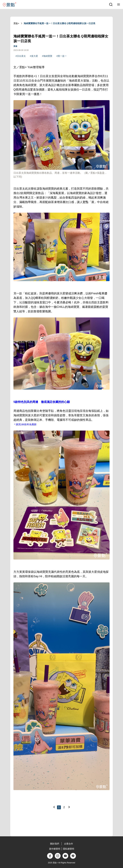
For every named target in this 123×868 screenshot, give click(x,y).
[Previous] (54, 807)
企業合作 (69, 844)
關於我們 (55, 844)
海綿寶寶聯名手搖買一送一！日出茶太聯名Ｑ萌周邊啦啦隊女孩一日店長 (59, 23)
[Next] (69, 807)
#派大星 (34, 56)
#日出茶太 (21, 56)
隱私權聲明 (69, 849)
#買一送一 (61, 56)
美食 (15, 46)
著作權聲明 (55, 849)
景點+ (16, 23)
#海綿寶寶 (47, 56)
